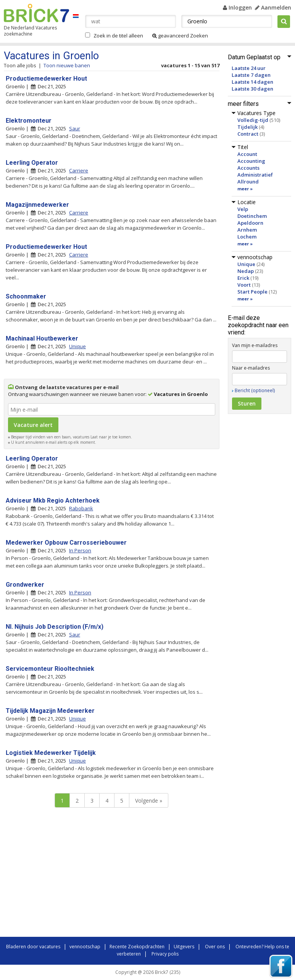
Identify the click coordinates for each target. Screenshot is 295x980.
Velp (243, 209)
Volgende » (149, 801)
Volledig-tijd (253, 120)
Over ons (215, 947)
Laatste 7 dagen (251, 75)
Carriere (79, 170)
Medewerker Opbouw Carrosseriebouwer (66, 543)
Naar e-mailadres (251, 368)
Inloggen (237, 7)
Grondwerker (25, 585)
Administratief (255, 175)
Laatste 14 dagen (252, 82)
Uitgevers (184, 947)
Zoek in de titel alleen (118, 36)
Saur (75, 128)
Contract (248, 134)
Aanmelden (273, 7)
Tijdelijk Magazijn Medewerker (50, 711)
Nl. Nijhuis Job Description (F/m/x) (55, 627)
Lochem (247, 237)
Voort (244, 285)
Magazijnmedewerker (37, 205)
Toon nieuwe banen (67, 65)
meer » (245, 189)
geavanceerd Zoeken (180, 36)
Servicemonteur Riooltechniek (50, 669)
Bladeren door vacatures (33, 947)
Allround (248, 182)
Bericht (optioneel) (255, 390)
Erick (243, 278)
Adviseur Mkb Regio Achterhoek (53, 501)
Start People (252, 292)
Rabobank (81, 508)
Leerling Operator (32, 163)
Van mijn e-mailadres (255, 345)
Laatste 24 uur (249, 68)
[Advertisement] (111, 874)
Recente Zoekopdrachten (137, 947)
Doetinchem (252, 216)
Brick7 (36, 13)
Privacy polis (165, 954)
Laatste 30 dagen (252, 89)
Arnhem (247, 230)
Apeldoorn (250, 223)
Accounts (248, 168)
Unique (246, 264)
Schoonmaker (26, 296)
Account (247, 154)
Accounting (251, 161)
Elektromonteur (29, 121)
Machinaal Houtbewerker (42, 338)
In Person (80, 550)
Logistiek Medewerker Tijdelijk (51, 753)
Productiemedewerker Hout (46, 79)
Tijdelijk (247, 127)
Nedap (246, 271)
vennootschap (85, 947)
